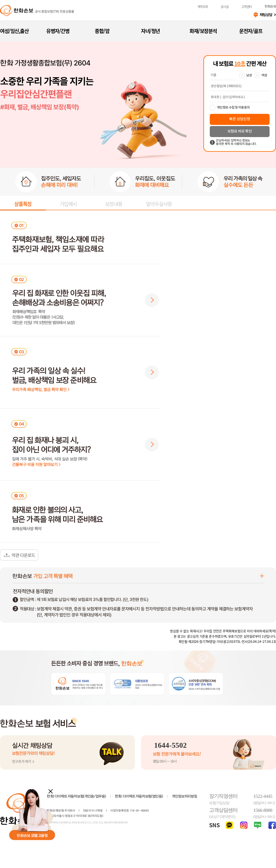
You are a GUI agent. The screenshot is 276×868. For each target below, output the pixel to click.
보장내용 (114, 204)
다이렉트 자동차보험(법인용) (139, 796)
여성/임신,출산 (14, 31)
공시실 (225, 7)
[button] (152, 300)
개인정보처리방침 (184, 796)
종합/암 (102, 31)
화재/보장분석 (203, 31)
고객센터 (247, 7)
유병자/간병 (58, 31)
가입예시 (68, 204)
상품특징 (23, 204)
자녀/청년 (150, 31)
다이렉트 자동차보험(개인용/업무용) (76, 796)
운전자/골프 (251, 31)
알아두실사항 (159, 204)
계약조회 (203, 7)
